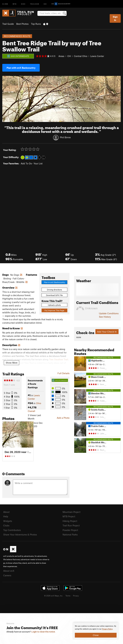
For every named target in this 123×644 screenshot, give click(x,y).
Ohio (39, 403)
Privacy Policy (107, 629)
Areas (61, 56)
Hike (23, 4)
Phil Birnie (65, 137)
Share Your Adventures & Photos (20, 534)
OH (69, 56)
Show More (12, 363)
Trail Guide (8, 24)
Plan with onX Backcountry (21, 68)
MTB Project (69, 516)
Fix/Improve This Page (54, 310)
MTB (15, 4)
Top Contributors (12, 530)
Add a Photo (63, 418)
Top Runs (36, 24)
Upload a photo (54, 305)
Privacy (76, 596)
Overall (31, 411)
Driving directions (54, 290)
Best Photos (22, 24)
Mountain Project (71, 512)
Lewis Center (97, 56)
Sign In (115, 18)
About (6, 512)
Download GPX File (54, 295)
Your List (38, 163)
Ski (45, 4)
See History (105, 317)
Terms (68, 596)
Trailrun (35, 4)
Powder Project (70, 530)
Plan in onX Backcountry (54, 282)
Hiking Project (70, 521)
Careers (7, 575)
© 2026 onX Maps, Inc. (54, 596)
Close (96, 635)
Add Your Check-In (107, 332)
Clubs (6, 525)
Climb (5, 4)
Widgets (8, 521)
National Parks (70, 534)
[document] (96, 631)
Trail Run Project (71, 525)
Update (109, 313)
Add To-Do (26, 163)
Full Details (63, 373)
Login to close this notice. (43, 632)
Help (6, 516)
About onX (9, 571)
